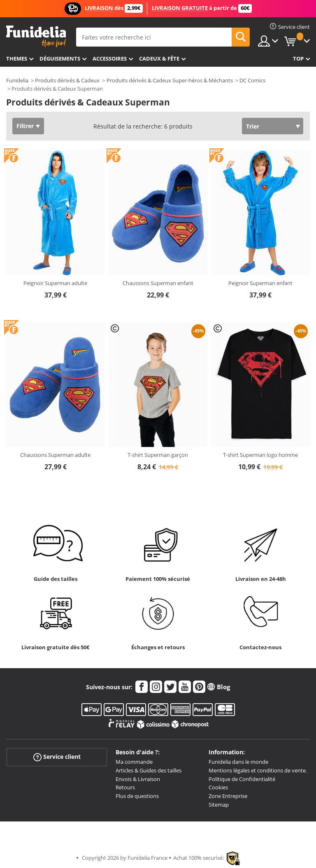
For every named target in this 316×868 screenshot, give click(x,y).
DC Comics (252, 80)
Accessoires (110, 58)
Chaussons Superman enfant (158, 283)
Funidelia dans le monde (238, 762)
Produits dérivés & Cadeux (67, 80)
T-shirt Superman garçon (158, 455)
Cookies (218, 787)
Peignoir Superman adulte (55, 283)
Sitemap (219, 805)
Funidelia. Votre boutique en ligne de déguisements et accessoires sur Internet (36, 36)
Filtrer (25, 126)
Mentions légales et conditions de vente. (258, 770)
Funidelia (17, 80)
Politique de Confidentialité (242, 779)
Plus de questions (137, 796)
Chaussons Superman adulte (55, 455)
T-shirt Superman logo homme (260, 455)
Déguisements (60, 58)
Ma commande (134, 762)
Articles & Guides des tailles (149, 770)
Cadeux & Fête (159, 58)
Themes (17, 58)
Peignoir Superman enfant (260, 283)
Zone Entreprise (228, 796)
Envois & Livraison (138, 779)
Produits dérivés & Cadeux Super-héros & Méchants (170, 80)
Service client (57, 757)
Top (298, 58)
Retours (125, 787)
